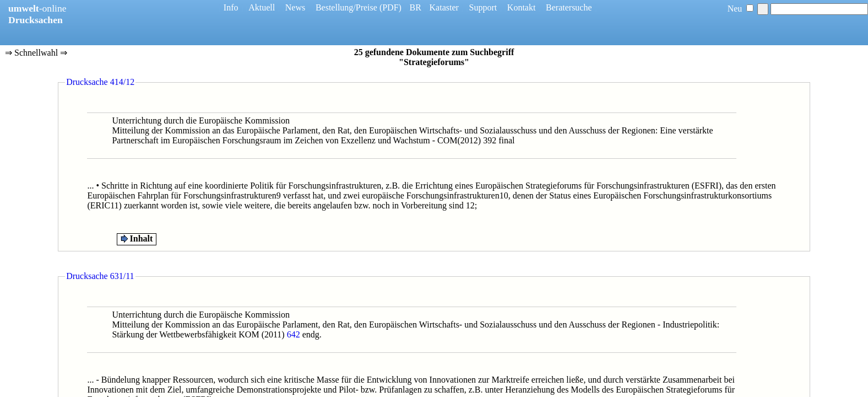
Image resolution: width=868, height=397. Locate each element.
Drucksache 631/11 (100, 276)
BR (416, 7)
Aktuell (262, 7)
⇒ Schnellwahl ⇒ (36, 53)
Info (231, 7)
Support (483, 7)
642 (294, 334)
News (295, 7)
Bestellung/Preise (346, 7)
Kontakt (522, 7)
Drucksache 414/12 (100, 82)
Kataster (444, 7)
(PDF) (390, 7)
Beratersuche (569, 7)
